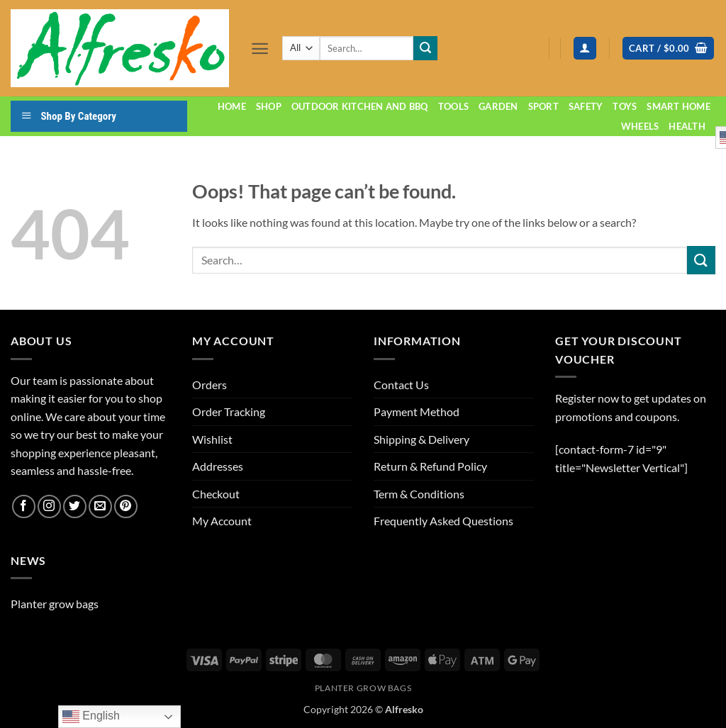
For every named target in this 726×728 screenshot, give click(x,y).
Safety (586, 106)
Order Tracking (229, 411)
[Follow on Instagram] (49, 506)
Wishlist (212, 439)
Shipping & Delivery (421, 439)
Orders (210, 385)
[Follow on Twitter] (75, 506)
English (91, 717)
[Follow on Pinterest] (126, 506)
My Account (222, 521)
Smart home (678, 106)
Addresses (218, 466)
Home (232, 106)
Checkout (216, 494)
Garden (498, 106)
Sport (543, 106)
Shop (269, 106)
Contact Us (401, 385)
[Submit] (425, 48)
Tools (453, 106)
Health (687, 126)
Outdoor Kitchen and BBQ (360, 106)
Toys (625, 106)
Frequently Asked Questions (443, 521)
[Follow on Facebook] (24, 506)
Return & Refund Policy (430, 466)
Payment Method (417, 411)
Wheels (640, 126)
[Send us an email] (100, 506)
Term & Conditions (419, 494)
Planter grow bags (55, 604)
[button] (260, 49)
